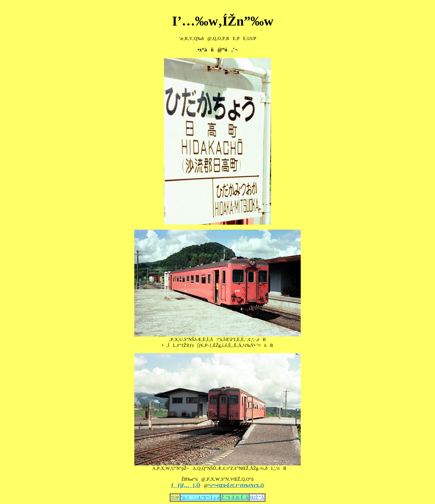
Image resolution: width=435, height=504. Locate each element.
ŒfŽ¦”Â (257, 497)
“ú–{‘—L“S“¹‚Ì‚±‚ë (200, 497)
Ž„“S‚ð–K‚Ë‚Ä (235, 497)
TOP (175, 497)
